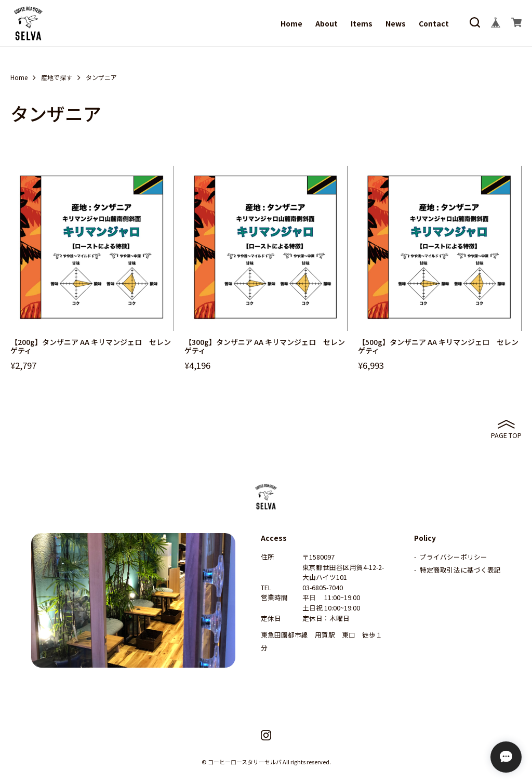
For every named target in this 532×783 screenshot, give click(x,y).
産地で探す (57, 77)
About (327, 23)
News (396, 23)
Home (291, 23)
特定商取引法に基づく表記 (460, 570)
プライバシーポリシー (454, 557)
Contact (434, 23)
